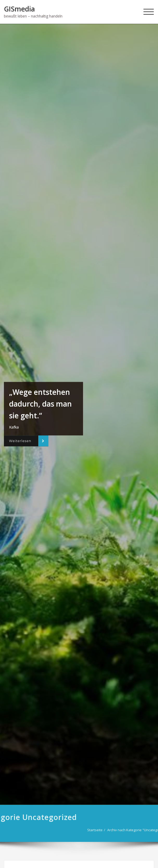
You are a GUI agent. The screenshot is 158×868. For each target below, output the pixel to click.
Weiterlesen (20, 441)
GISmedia (19, 9)
